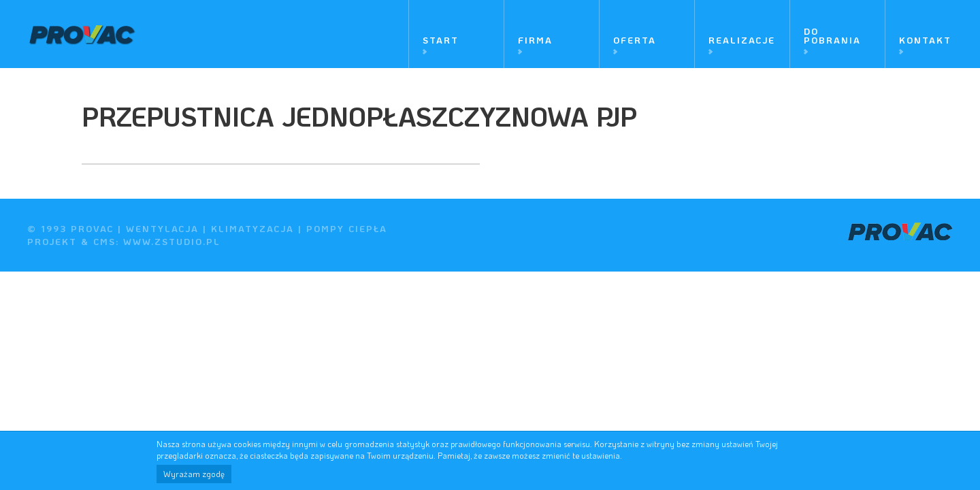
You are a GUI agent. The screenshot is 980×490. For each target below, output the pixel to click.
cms (104, 241)
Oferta (635, 40)
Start (441, 40)
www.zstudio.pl (172, 241)
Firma (535, 40)
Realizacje (742, 40)
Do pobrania (832, 35)
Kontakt (925, 40)
